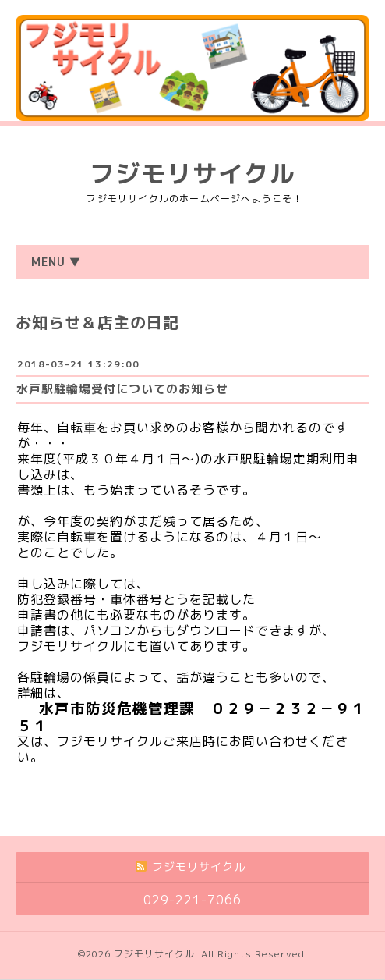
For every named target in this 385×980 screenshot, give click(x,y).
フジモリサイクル (192, 173)
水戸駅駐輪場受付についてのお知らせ (122, 389)
